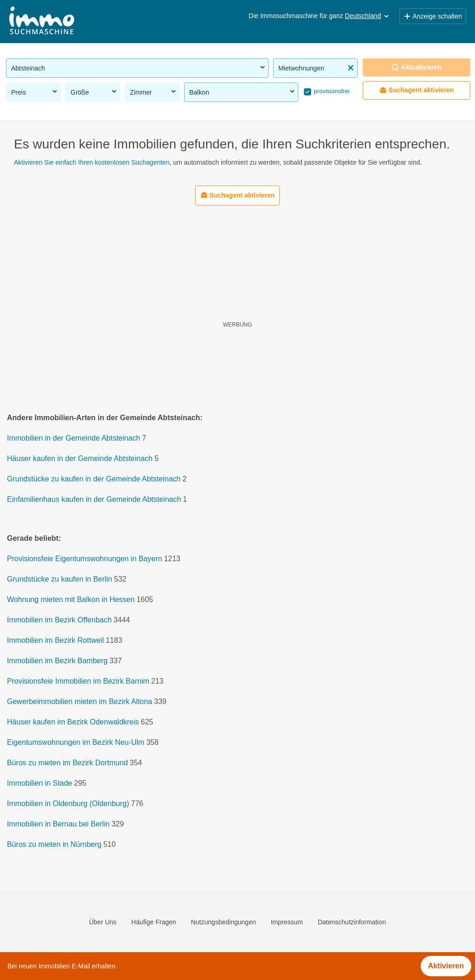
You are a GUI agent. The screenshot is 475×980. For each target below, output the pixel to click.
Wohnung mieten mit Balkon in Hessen (71, 600)
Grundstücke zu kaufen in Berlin (60, 580)
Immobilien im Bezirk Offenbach (59, 620)
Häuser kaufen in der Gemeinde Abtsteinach (80, 459)
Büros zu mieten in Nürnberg (54, 845)
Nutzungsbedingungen (224, 922)
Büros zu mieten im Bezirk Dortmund (67, 763)
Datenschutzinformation (352, 922)
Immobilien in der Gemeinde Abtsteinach (74, 439)
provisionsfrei (331, 91)
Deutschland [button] (368, 16)
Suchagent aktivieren (417, 90)
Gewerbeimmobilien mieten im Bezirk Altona (80, 702)
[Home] (42, 22)
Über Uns (103, 922)
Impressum (287, 922)
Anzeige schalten (433, 16)
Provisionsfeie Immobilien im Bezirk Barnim (78, 682)
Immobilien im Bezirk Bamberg (57, 661)
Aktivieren (446, 966)
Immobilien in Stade (40, 784)
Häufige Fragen (154, 922)
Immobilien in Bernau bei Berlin (58, 824)
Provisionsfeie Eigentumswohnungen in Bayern (84, 559)
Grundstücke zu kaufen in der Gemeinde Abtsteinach (94, 479)
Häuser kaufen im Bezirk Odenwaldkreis (73, 722)
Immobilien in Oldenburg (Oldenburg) (68, 804)
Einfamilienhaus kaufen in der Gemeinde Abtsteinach (94, 500)
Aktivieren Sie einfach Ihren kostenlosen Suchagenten (92, 162)
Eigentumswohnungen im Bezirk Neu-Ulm (76, 743)
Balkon (243, 92)
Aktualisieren (417, 67)
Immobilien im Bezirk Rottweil (55, 641)
